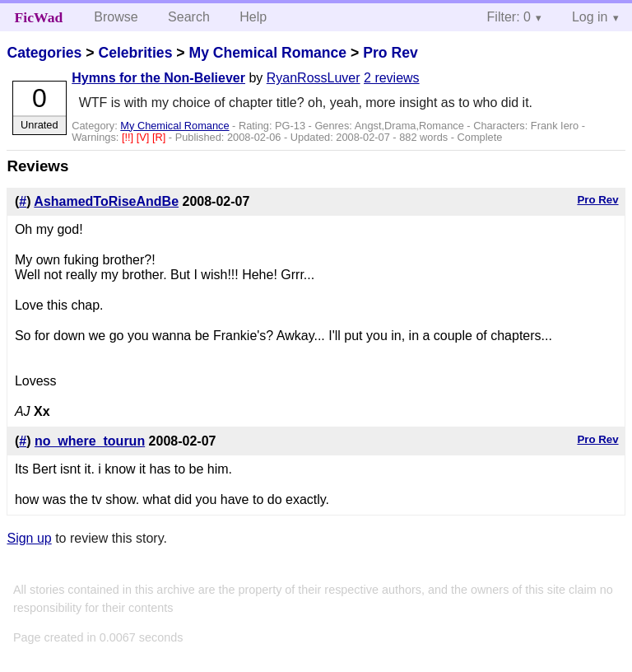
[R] (160, 137)
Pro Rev (390, 53)
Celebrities (135, 53)
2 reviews (392, 78)
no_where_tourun (90, 441)
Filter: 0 (509, 17)
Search (189, 17)
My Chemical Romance (267, 53)
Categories (44, 53)
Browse (116, 17)
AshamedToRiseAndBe (106, 201)
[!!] (129, 137)
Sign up (29, 538)
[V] (144, 137)
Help (253, 17)
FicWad (39, 17)
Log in (590, 17)
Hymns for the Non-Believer (158, 78)
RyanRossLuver (314, 78)
